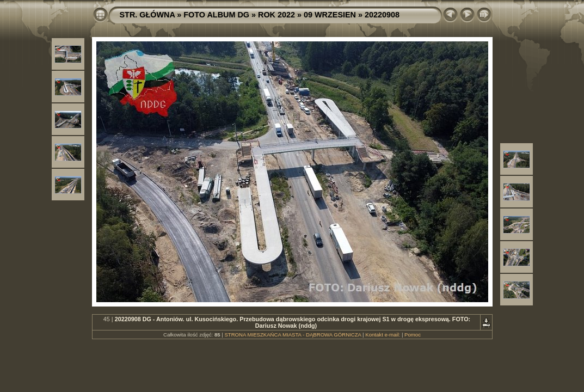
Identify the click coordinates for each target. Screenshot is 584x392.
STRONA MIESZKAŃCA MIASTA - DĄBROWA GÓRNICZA (293, 335)
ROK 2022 (276, 15)
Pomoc (413, 335)
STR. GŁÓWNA (147, 15)
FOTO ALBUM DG (216, 15)
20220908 (382, 15)
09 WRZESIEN (330, 15)
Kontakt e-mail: (383, 335)
